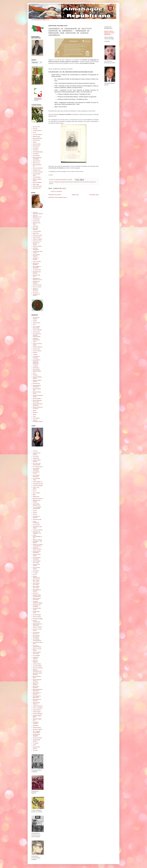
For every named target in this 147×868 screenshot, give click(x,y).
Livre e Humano (37, 261)
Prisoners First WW (38, 172)
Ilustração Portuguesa (36, 249)
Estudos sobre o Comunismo (37, 599)
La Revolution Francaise (36, 357)
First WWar (36, 154)
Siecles (35, 410)
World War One (37, 188)
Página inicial (75, 195)
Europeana (36, 148)
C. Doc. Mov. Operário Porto (37, 504)
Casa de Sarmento (38, 530)
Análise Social (36, 323)
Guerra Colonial (37, 617)
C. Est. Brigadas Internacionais (37, 508)
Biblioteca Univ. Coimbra (37, 501)
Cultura (35, 342)
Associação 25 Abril (38, 484)
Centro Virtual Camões (36, 565)
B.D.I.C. (35, 491)
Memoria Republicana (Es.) (37, 670)
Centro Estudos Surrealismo (37, 558)
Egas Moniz (36, 233)
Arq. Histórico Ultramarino (36, 476)
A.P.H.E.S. (35, 451)
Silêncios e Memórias (36, 289)
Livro (81, 182)
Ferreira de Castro (37, 235)
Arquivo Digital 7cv (38, 482)
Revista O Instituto (37, 729)
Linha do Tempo (37, 664)
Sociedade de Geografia (36, 735)
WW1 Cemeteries (37, 182)
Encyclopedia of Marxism (37, 590)
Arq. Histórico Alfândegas (36, 469)
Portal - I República (38, 708)
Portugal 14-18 (37, 170)
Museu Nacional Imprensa (37, 680)
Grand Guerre (36, 156)
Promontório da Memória (37, 272)
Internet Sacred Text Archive (37, 653)
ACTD (34, 133)
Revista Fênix (36, 383)
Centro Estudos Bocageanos (37, 552)
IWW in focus (36, 163)
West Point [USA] (37, 186)
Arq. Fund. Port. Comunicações (37, 464)
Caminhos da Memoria (36, 517)
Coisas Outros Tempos (36, 568)
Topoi (34, 416)
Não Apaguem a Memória (37, 693)
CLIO (34, 325)
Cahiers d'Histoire (37, 330)
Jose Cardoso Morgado (36, 255)
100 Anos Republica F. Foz (37, 216)
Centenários (57, 182)
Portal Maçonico (37, 710)
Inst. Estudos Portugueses (36, 636)
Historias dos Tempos (36, 244)
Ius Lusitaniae (36, 655)
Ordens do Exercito (38, 168)
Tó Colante (36, 743)
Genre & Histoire (37, 351)
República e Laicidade (36, 723)
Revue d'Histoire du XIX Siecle (38, 408)
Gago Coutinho (37, 237)
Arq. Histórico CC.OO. (36, 473)
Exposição (62, 182)
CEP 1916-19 (36, 140)
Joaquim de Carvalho (36, 658)
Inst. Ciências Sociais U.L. (36, 633)
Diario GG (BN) (37, 144)
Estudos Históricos (38, 347)
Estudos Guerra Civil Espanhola (37, 596)
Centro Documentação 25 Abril (37, 537)
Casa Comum (36, 525)
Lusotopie (35, 366)
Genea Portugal (37, 615)
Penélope (35, 375)
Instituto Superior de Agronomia (73, 182)
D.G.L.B (35, 575)
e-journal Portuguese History (38, 421)
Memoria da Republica (36, 264)
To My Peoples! (37, 177)
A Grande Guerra (37, 131)
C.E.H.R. (35, 510)
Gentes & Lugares (37, 239)
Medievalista (36, 368)
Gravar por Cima (37, 241)
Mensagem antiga (94, 195)
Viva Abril (35, 750)
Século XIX (36, 292)
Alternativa (36, 226)
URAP (34, 745)
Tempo (35, 414)
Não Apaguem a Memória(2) (37, 267)
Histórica (35, 353)
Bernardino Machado (36, 229)
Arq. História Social (38, 467)
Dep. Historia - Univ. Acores (36, 581)
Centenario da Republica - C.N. (37, 533)
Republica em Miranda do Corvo (37, 279)
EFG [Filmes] (36, 146)
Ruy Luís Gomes (37, 287)
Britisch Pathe (36, 136)
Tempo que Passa (37, 738)
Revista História (37, 727)
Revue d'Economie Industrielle (38, 405)
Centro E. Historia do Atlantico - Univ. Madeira (38, 541)
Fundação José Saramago (37, 606)
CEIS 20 (35, 512)
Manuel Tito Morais (38, 668)
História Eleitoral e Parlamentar (37, 625)
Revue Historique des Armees (37, 401)
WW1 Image (36, 184)
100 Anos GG (36, 127)
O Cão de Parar (37, 270)
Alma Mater (36, 456)
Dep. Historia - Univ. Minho (36, 584)
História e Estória (37, 246)
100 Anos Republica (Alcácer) (38, 213)
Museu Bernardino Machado (37, 674)
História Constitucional (36, 621)
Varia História (36, 418)
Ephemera (35, 593)
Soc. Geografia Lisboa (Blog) (37, 732)
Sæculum (35, 412)
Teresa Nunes (86, 182)
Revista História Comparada (37, 386)
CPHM (34, 142)
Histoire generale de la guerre (37, 158)
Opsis (34, 373)
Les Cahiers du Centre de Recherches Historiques (37, 362)
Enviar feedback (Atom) (61, 197)
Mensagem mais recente (55, 195)
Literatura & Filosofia (36, 259)
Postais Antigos (37, 712)
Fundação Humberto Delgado (38, 602)
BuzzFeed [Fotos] (37, 138)
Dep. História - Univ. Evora (36, 587)
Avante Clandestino (38, 486)
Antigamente (36, 458)
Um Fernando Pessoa (36, 748)
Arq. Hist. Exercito (37, 134)
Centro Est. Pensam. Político (37, 548)
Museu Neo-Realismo (36, 684)
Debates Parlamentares (37, 577)
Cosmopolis (36, 571)
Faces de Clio (36, 349)
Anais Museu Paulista (36, 318)
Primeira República (38, 714)
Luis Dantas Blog (37, 666)
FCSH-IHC (36, 150)
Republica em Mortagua (36, 282)
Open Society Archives (36, 703)
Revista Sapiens (37, 399)
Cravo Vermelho (37, 231)
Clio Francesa (36, 332)
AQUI (94, 111)
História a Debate (37, 627)
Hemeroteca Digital (38, 619)
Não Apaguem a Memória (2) (37, 697)
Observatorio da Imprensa (37, 700)
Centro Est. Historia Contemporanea (38, 545)
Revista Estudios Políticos (37, 381)
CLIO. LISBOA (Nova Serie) (36, 327)
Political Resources (38, 706)
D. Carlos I (36, 573)
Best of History (37, 493)
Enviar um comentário (56, 191)
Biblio (34, 495)
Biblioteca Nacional (38, 499)
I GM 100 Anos (37, 161)
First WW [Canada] (38, 152)
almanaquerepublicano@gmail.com (40, 20)
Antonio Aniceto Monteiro (37, 461)
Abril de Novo (36, 221)
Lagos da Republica (35, 661)
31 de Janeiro (36, 219)
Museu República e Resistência (38, 690)
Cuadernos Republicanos (36, 339)
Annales (35, 321)
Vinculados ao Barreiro (36, 295)
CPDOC (35, 514)
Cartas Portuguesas (36, 522)
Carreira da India (37, 519)
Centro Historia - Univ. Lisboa (37, 562)
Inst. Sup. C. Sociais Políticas (37, 646)
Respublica (36, 725)
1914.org (35, 129)
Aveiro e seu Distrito (36, 488)
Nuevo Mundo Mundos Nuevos (37, 370)
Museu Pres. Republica (36, 687)
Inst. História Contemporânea (37, 640)
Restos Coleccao (37, 285)
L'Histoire (35, 355)
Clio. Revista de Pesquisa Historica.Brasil (37, 335)
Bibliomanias (36, 497)
